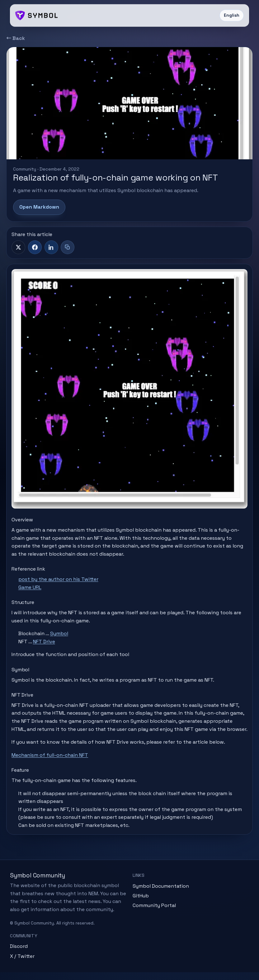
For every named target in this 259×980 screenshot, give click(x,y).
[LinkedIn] (51, 247)
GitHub (141, 903)
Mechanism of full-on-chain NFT (51, 762)
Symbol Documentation (161, 894)
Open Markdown (39, 207)
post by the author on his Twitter (60, 578)
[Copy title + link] (68, 247)
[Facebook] (35, 247)
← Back (16, 38)
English (232, 15)
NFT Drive (45, 640)
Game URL (31, 586)
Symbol (60, 632)
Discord (19, 954)
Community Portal (154, 913)
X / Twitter (22, 964)
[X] (18, 247)
